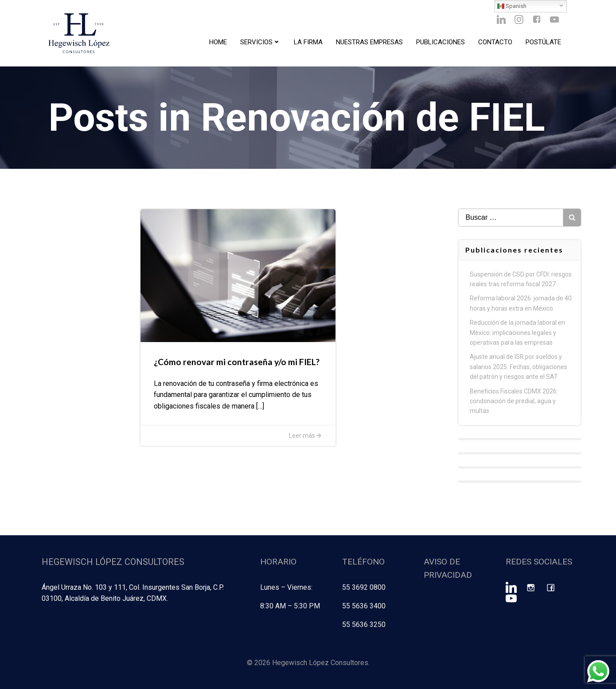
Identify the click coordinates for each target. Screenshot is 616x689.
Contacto (495, 42)
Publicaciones (441, 42)
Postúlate (543, 42)
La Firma (308, 42)
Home (218, 42)
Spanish (512, 6)
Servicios (260, 42)
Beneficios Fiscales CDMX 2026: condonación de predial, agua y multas (514, 401)
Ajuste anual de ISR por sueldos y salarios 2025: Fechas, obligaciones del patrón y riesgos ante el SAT (519, 367)
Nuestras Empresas (369, 42)
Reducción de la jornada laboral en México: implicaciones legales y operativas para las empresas (517, 333)
